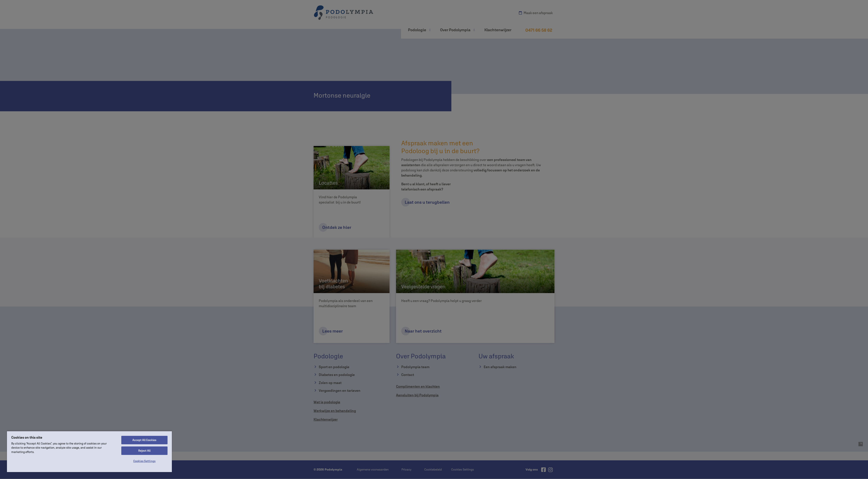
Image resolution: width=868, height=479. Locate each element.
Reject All (144, 451)
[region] (89, 451)
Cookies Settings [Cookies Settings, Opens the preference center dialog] (144, 461)
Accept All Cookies (144, 440)
